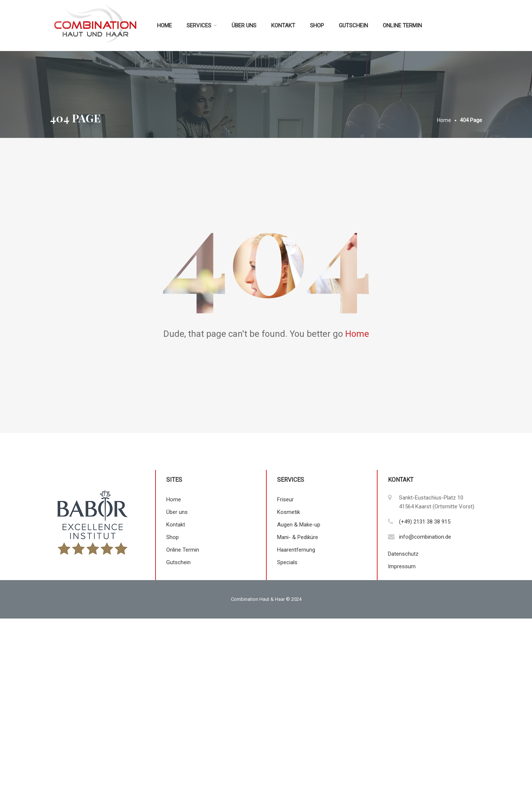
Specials (287, 562)
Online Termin (402, 26)
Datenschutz (403, 554)
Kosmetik (289, 512)
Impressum (402, 566)
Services (199, 26)
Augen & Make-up (299, 525)
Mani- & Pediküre (298, 537)
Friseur (285, 499)
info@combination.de (425, 537)
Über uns (244, 26)
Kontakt (283, 26)
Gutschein (353, 26)
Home (164, 26)
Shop (317, 26)
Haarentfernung (296, 550)
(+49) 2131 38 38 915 (425, 522)
